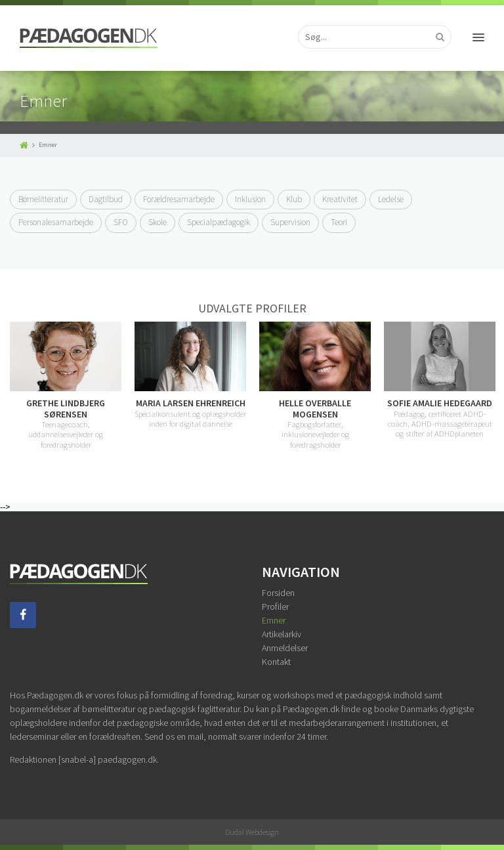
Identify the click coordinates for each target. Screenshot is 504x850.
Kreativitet (340, 199)
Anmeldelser (285, 648)
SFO (121, 222)
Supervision (290, 222)
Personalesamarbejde (56, 222)
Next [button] (494, 386)
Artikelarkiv (282, 634)
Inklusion (250, 199)
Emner (274, 620)
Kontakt (276, 662)
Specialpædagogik (219, 222)
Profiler (275, 606)
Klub (294, 199)
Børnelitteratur (43, 199)
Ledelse (391, 199)
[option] (66, 385)
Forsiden (278, 593)
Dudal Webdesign (252, 832)
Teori (339, 222)
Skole (157, 222)
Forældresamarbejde (179, 199)
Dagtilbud (106, 199)
